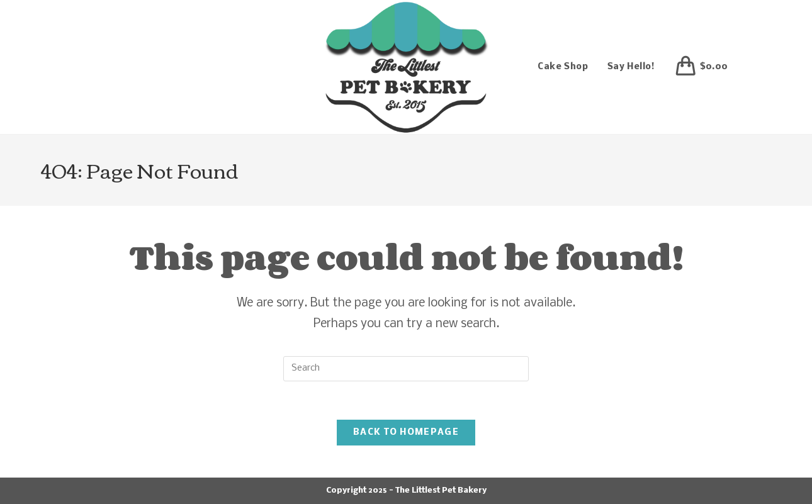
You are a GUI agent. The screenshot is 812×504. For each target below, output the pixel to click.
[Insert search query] (406, 369)
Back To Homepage (406, 433)
